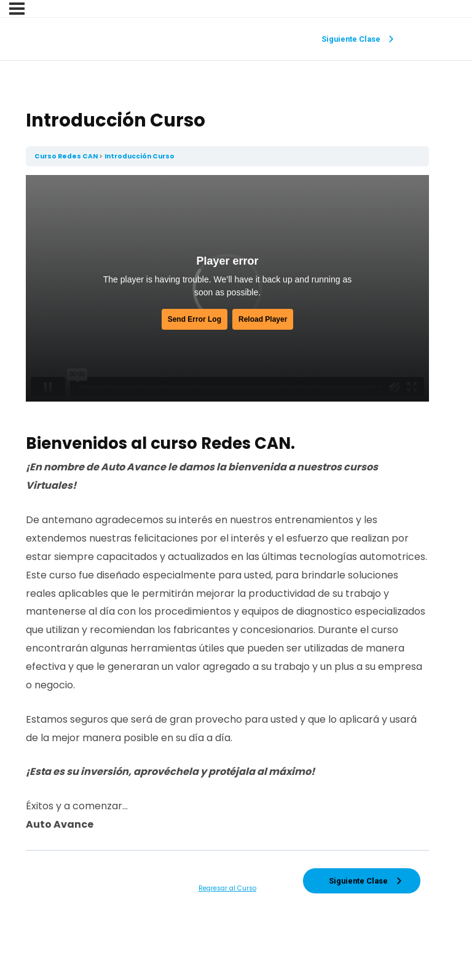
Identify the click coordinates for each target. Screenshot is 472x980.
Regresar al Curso (227, 888)
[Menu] (17, 9)
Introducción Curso (140, 156)
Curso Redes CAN (67, 156)
